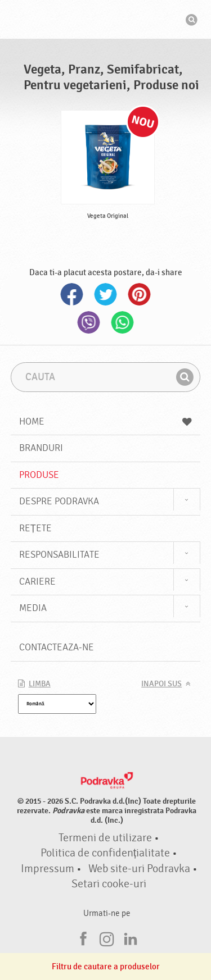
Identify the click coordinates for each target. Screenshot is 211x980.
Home (106, 421)
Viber (89, 322)
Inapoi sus (161, 684)
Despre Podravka (59, 501)
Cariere (37, 582)
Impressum (48, 869)
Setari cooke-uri (109, 884)
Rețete (35, 528)
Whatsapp (123, 322)
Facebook (72, 294)
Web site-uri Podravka (139, 869)
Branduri (41, 448)
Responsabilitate (59, 555)
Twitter (106, 294)
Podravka (106, 21)
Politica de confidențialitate (105, 853)
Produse (39, 475)
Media (33, 608)
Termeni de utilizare (105, 838)
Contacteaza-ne (57, 647)
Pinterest (140, 294)
